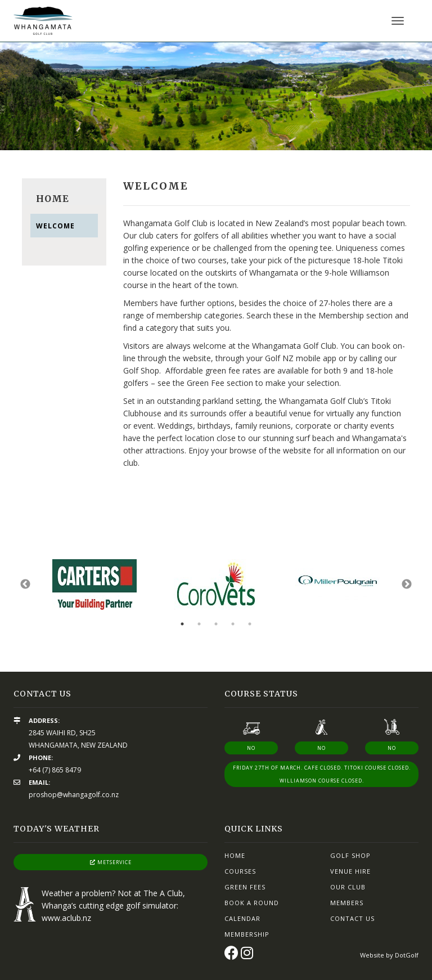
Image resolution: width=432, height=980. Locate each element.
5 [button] (250, 624)
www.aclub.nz (66, 918)
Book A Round (252, 903)
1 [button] (182, 624)
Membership (247, 934)
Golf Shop (350, 855)
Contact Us (352, 918)
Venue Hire (350, 871)
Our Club (348, 887)
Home (235, 855)
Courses (240, 871)
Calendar (242, 918)
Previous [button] (25, 585)
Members (347, 903)
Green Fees (245, 887)
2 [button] (199, 624)
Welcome (55, 226)
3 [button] (216, 624)
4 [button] (233, 624)
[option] (216, 96)
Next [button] (407, 585)
